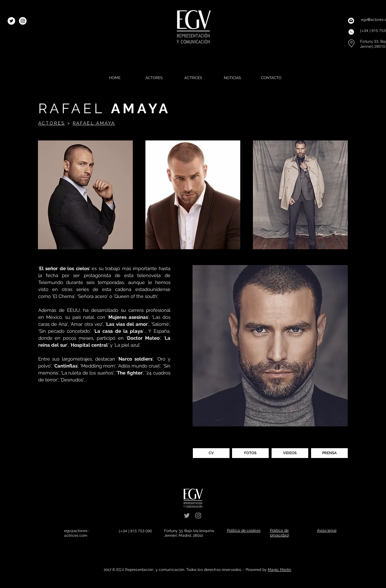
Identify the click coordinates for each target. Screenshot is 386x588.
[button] (85, 195)
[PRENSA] (329, 453)
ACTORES (52, 123)
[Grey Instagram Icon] (198, 516)
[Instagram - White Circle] (23, 21)
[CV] (211, 453)
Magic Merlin (279, 570)
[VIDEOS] (290, 453)
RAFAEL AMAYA (94, 123)
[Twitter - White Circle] (11, 21)
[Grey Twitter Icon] (187, 516)
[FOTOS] (250, 453)
